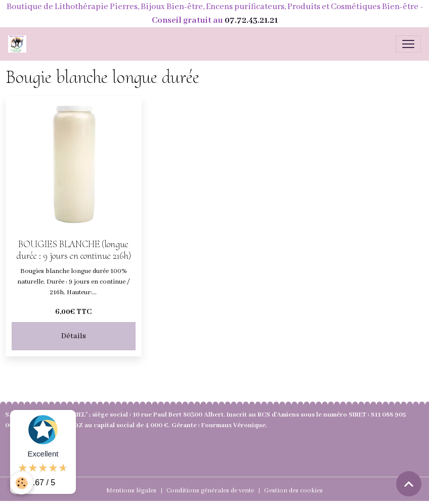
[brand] (19, 44)
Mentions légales (131, 491)
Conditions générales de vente (210, 491)
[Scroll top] (409, 484)
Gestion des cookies (293, 491)
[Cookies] (22, 483)
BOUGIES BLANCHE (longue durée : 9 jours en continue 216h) (74, 250)
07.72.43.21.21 (251, 20)
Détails (74, 336)
